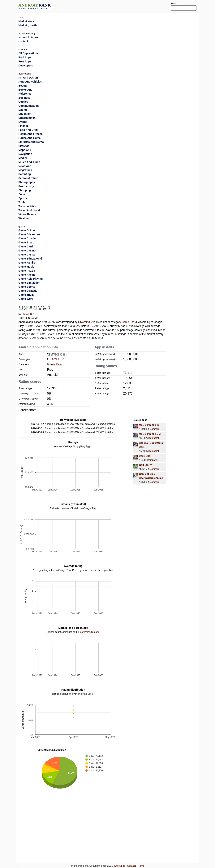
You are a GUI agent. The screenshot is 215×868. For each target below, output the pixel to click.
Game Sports (27, 287)
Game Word (26, 299)
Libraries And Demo (31, 142)
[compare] (155, 429)
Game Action (27, 230)
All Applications (29, 53)
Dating (23, 110)
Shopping (25, 190)
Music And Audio (29, 162)
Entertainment (28, 118)
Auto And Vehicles (30, 82)
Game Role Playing (31, 279)
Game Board (129, 322)
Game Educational (30, 259)
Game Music (26, 267)
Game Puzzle (27, 271)
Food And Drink (28, 130)
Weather (24, 218)
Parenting (25, 174)
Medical (23, 158)
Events (23, 122)
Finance (24, 126)
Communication (29, 106)
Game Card (26, 246)
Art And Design (28, 78)
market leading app (89, 632)
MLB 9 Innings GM (150, 434)
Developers (26, 66)
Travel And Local (29, 210)
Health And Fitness (31, 134)
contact (23, 41)
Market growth (28, 25)
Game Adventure (29, 234)
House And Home (30, 138)
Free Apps (25, 61)
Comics (23, 102)
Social (22, 194)
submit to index (28, 37)
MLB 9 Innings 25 (149, 425)
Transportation (28, 206)
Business (24, 98)
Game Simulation (29, 283)
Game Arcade (27, 238)
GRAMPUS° (28, 314)
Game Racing (27, 275)
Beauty (23, 86)
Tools (22, 202)
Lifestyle (24, 146)
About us (120, 866)
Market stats (26, 21)
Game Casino (27, 251)
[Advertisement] (115, 6)
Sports (23, 198)
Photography (27, 182)
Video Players (27, 214)
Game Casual (27, 255)
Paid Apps (25, 57)
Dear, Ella (145, 456)
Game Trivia (26, 295)
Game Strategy (28, 291)
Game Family (27, 263)
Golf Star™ (145, 465)
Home (141, 866)
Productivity (26, 186)
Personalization (28, 178)
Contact (131, 866)
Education (25, 114)
